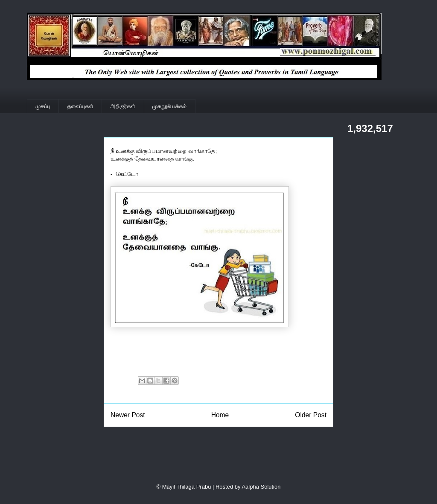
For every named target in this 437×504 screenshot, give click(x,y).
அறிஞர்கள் (123, 106)
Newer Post (128, 415)
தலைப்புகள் (80, 106)
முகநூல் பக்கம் (169, 106)
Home (220, 415)
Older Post (311, 415)
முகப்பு (43, 106)
